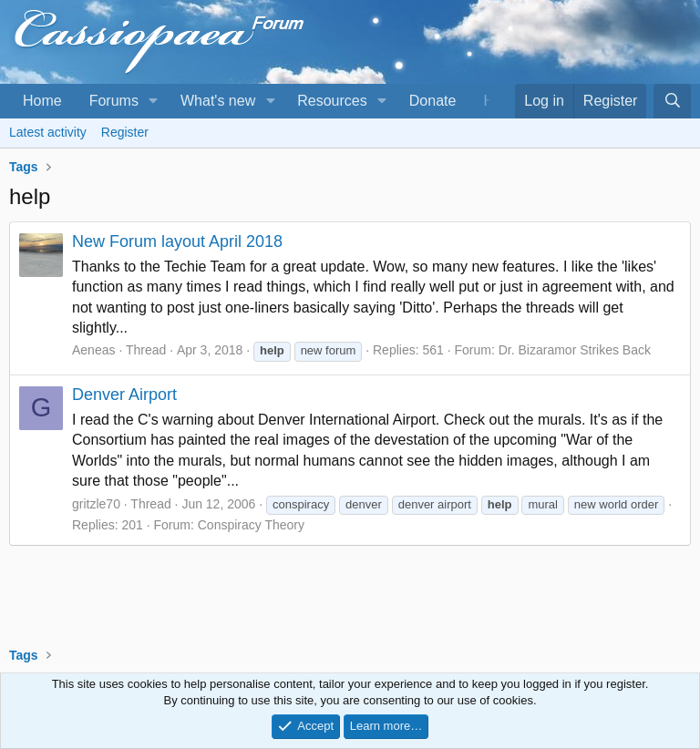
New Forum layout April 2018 (177, 241)
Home (42, 101)
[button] (154, 101)
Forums (114, 101)
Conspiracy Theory (251, 525)
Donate (433, 101)
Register (125, 132)
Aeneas (93, 350)
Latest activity (48, 132)
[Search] (672, 101)
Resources (332, 101)
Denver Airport (124, 395)
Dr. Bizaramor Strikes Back (575, 350)
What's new (218, 101)
